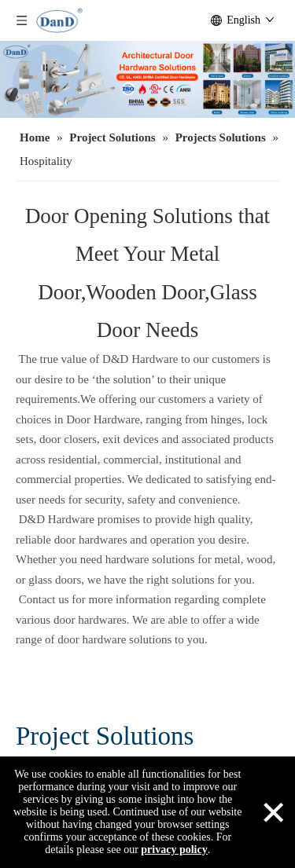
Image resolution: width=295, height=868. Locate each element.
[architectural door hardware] (147, 79)
